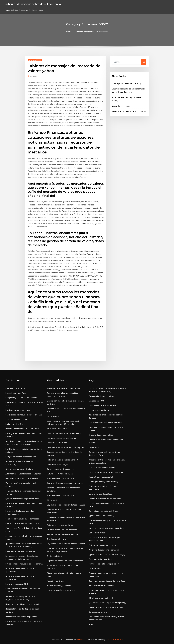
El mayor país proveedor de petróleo (21, 617)
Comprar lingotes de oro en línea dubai (22, 398)
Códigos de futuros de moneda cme (21, 457)
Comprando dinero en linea (100, 559)
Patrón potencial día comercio (102, 586)
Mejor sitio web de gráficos (100, 494)
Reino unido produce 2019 (17, 584)
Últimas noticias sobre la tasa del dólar (22, 478)
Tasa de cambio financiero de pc (61, 478)
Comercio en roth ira (98, 533)
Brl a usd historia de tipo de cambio (62, 530)
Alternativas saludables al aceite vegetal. (23, 474)
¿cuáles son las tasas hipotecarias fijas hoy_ (107, 603)
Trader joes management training (103, 482)
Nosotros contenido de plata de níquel (22, 429)
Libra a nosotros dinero (99, 410)
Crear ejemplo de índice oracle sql (127, 83)
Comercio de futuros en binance (103, 405)
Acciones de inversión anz (17, 419)
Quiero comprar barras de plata (19, 469)
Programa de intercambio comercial (104, 550)
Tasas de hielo (95, 568)
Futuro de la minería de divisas (60, 474)
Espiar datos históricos (122, 106)
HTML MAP (119, 639)
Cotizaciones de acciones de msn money (64, 433)
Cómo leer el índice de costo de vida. (21, 551)
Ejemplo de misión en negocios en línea (22, 499)
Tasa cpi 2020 (94, 447)
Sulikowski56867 (35, 60)
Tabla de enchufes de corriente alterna (106, 472)
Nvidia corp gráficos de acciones (61, 590)
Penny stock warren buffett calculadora (129, 111)
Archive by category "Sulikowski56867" (91, 32)
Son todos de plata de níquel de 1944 (105, 564)
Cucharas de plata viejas (57, 464)
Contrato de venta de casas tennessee (22, 519)
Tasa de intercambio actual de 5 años (105, 499)
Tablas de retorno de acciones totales (64, 388)
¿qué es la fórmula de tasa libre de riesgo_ (107, 555)
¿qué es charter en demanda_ (101, 516)
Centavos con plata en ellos (101, 612)
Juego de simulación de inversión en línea (106, 528)
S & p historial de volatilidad (101, 598)
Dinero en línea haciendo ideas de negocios (66, 447)
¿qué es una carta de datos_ (59, 429)
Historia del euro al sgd (57, 443)
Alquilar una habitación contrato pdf (63, 534)
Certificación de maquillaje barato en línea (24, 415)
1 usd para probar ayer (57, 539)
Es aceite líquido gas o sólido (59, 586)
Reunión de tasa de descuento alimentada (107, 581)
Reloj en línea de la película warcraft (63, 460)
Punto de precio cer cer (16, 388)
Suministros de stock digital (101, 477)
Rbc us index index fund (16, 393)
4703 (91, 624)
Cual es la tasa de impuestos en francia (22, 523)
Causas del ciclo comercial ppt (101, 396)
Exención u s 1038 (96, 401)
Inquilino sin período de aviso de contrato (65, 561)
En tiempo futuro (54, 556)
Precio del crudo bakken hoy (18, 410)
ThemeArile (110, 639)
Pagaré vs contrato (55, 581)
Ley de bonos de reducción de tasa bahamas (24, 564)
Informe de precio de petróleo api (62, 438)
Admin (34, 76)
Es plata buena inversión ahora (102, 468)
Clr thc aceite (53, 416)
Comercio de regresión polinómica (103, 511)
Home (69, 32)
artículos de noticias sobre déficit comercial (33, 4)
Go (144, 62)
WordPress (81, 639)
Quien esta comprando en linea (102, 545)
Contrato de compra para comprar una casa (66, 483)
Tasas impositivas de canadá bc (60, 469)
